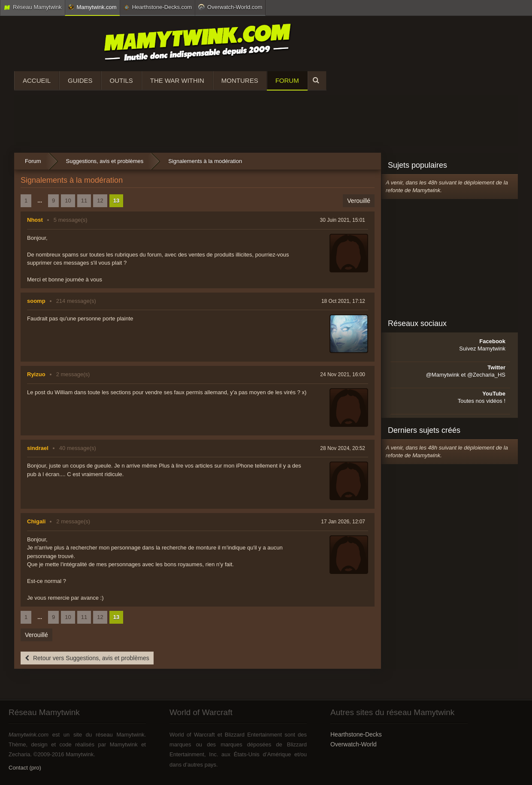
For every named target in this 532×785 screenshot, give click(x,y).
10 (68, 201)
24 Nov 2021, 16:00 (343, 374)
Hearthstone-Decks (356, 734)
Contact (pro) (25, 768)
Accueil (37, 80)
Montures (240, 80)
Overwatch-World (354, 744)
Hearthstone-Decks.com (157, 7)
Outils (121, 80)
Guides (80, 80)
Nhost (35, 220)
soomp (36, 301)
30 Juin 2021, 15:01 (343, 220)
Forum (287, 80)
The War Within (177, 80)
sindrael (38, 448)
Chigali (36, 521)
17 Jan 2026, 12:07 (343, 522)
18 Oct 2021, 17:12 (343, 301)
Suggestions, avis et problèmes (105, 161)
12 (100, 201)
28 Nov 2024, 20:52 (343, 448)
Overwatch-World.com (230, 7)
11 (84, 201)
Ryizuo (36, 374)
